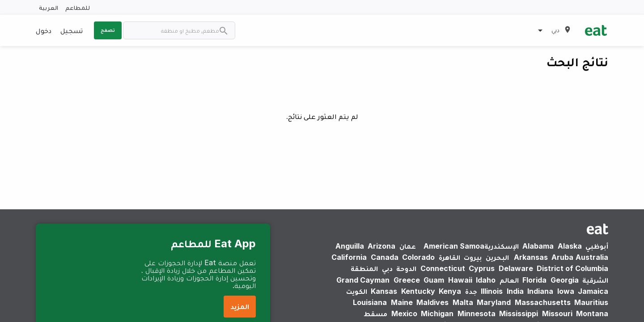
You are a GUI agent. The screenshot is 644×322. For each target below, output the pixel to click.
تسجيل (72, 30)
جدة (471, 291)
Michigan (437, 314)
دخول (44, 30)
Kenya (450, 291)
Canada (385, 257)
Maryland (494, 302)
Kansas (384, 291)
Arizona (381, 246)
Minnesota (477, 314)
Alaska (570, 246)
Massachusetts (543, 302)
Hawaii (460, 280)
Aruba (562, 257)
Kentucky (418, 291)
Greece (407, 280)
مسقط (375, 314)
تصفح (108, 30)
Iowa (566, 291)
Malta (463, 302)
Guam (434, 280)
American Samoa (454, 246)
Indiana (540, 291)
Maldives (432, 302)
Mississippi (519, 314)
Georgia (565, 280)
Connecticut (443, 268)
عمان (408, 246)
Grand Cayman (363, 280)
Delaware (516, 268)
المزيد (240, 306)
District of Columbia (572, 268)
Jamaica (593, 291)
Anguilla (350, 246)
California (349, 257)
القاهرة (449, 257)
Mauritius (591, 302)
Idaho (486, 280)
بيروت (473, 257)
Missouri (557, 314)
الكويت (357, 291)
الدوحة (406, 268)
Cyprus (482, 268)
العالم (509, 280)
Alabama (538, 246)
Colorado (418, 257)
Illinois (492, 291)
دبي (387, 268)
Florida (534, 280)
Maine (402, 302)
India (515, 291)
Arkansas (531, 257)
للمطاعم (78, 7)
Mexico (404, 314)
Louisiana (370, 302)
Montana (592, 314)
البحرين (497, 257)
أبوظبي (597, 246)
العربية (49, 7)
